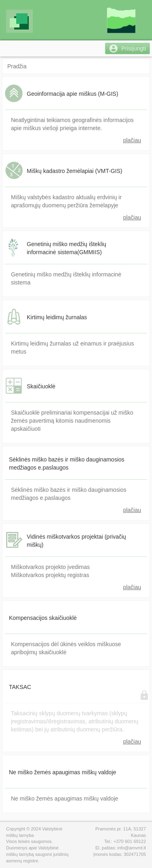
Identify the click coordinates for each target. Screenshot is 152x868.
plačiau (132, 140)
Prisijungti (134, 48)
